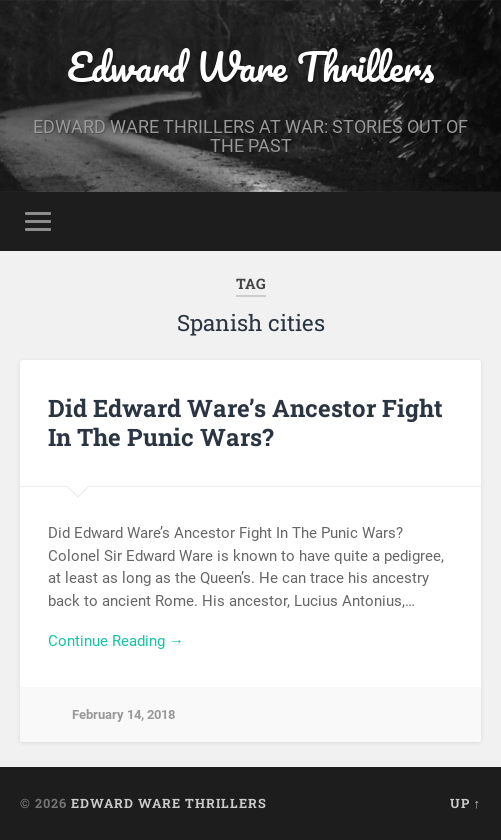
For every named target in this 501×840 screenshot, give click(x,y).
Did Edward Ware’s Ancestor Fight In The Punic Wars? (245, 422)
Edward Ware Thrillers (250, 66)
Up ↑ (465, 803)
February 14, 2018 (123, 714)
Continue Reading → (116, 641)
